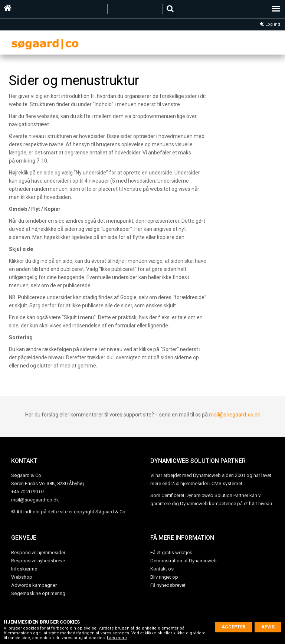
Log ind (270, 24)
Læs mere (117, 638)
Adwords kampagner (34, 585)
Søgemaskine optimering (38, 593)
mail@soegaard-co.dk (235, 415)
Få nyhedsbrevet (168, 585)
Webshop (22, 577)
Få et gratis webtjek (171, 553)
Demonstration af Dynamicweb (184, 561)
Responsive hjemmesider (38, 553)
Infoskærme (24, 569)
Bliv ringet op (164, 577)
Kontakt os (162, 569)
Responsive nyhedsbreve (38, 561)
